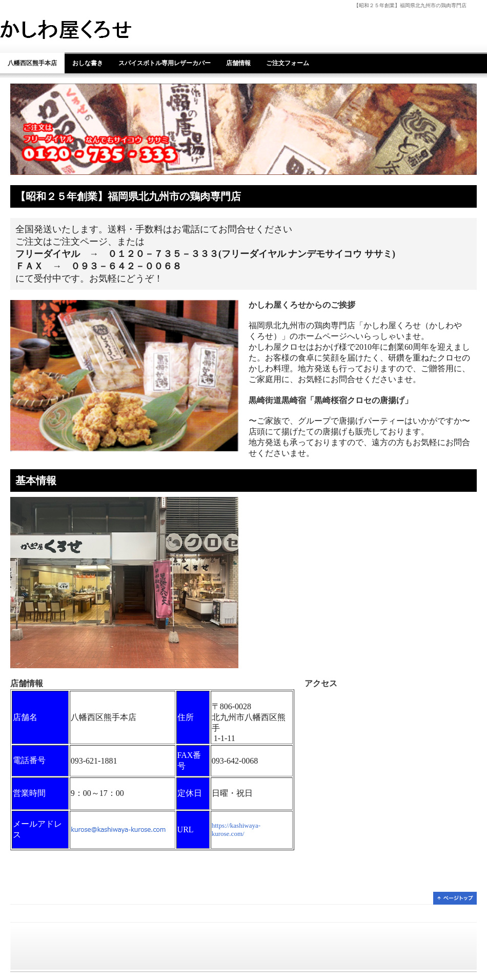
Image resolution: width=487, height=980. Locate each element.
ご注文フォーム (288, 63)
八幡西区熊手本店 (32, 63)
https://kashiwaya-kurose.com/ (236, 829)
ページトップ (455, 898)
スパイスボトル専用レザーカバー (165, 63)
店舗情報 (238, 63)
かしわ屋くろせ (84, 29)
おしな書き (88, 63)
